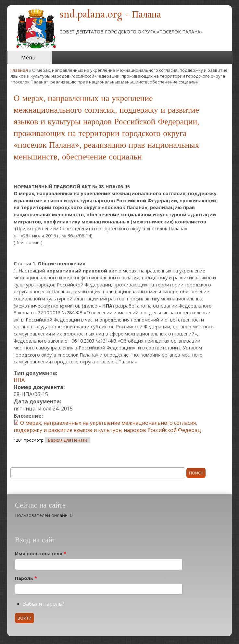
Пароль (26, 578)
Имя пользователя (41, 554)
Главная (19, 70)
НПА (19, 380)
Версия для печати (68, 440)
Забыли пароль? (44, 604)
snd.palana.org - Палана (110, 15)
